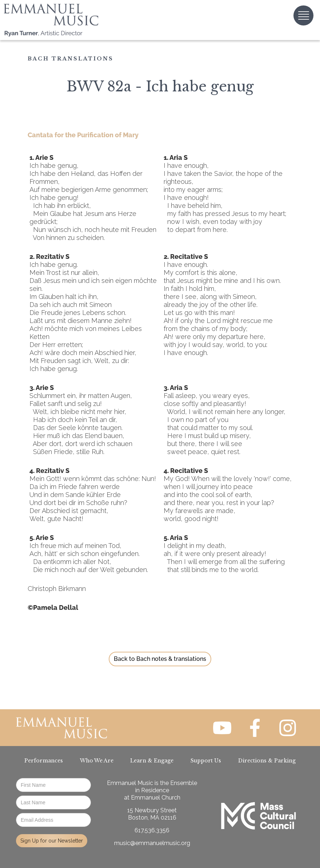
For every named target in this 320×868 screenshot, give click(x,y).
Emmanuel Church (156, 798)
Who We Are (97, 761)
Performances (44, 761)
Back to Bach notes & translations (160, 659)
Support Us (206, 761)
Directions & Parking (267, 761)
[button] (303, 15)
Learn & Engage (152, 761)
